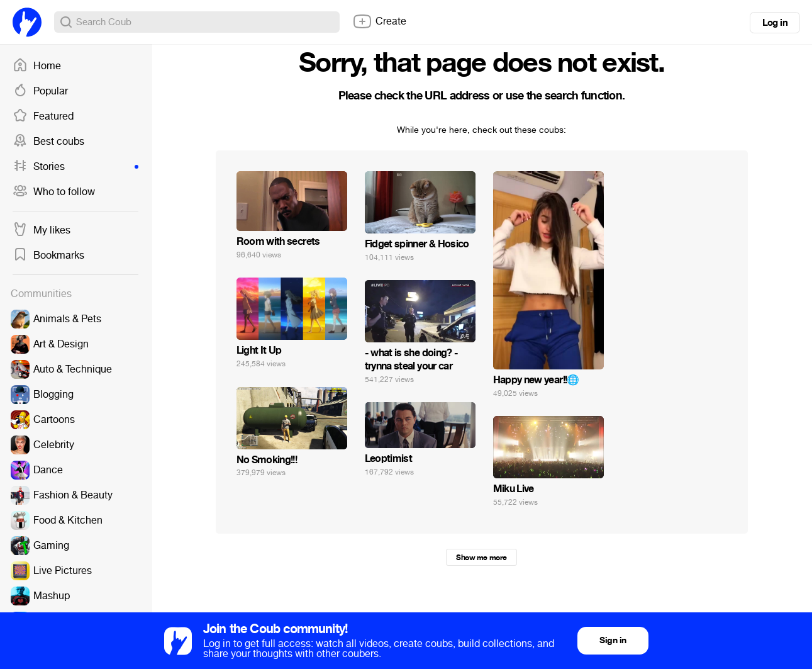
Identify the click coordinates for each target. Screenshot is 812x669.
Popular (40, 91)
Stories (75, 167)
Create (379, 21)
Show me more (481, 558)
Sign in (613, 640)
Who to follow (54, 192)
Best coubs (48, 142)
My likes (42, 230)
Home (37, 66)
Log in (775, 23)
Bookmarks (48, 256)
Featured (43, 116)
